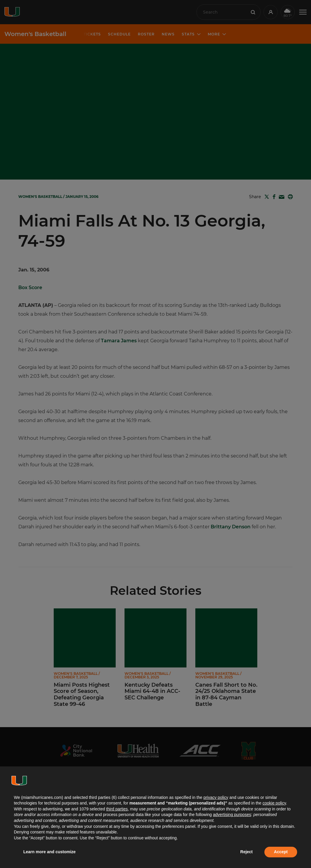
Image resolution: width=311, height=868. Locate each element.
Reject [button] (246, 852)
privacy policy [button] (216, 797)
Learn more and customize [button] (49, 852)
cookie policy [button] (274, 803)
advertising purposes (232, 815)
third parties (117, 809)
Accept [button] (281, 852)
